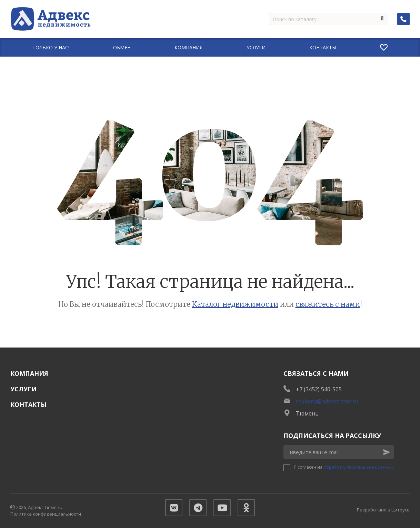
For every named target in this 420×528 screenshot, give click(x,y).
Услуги (23, 389)
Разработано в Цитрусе (383, 510)
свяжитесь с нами (328, 304)
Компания (29, 373)
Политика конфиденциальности (46, 514)
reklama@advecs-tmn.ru (327, 401)
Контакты (28, 404)
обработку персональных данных (358, 467)
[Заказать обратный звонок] (403, 19)
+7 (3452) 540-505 (319, 389)
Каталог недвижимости (235, 304)
